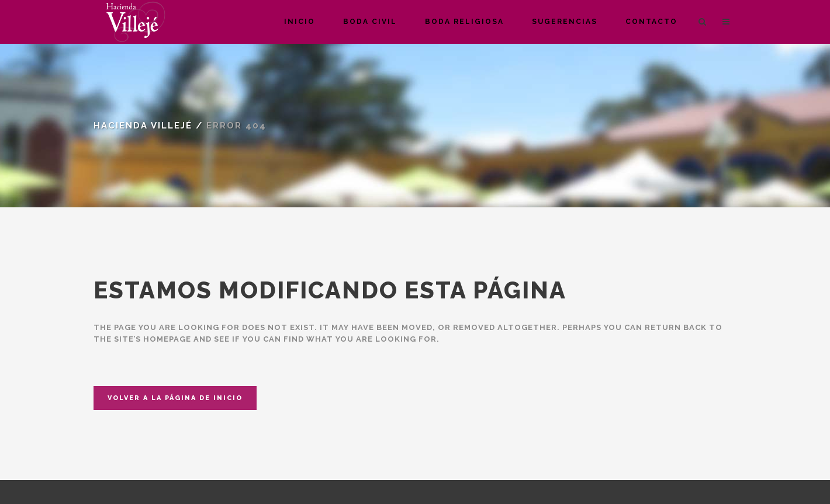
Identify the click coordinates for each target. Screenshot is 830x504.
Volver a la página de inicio (175, 398)
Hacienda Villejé (143, 126)
